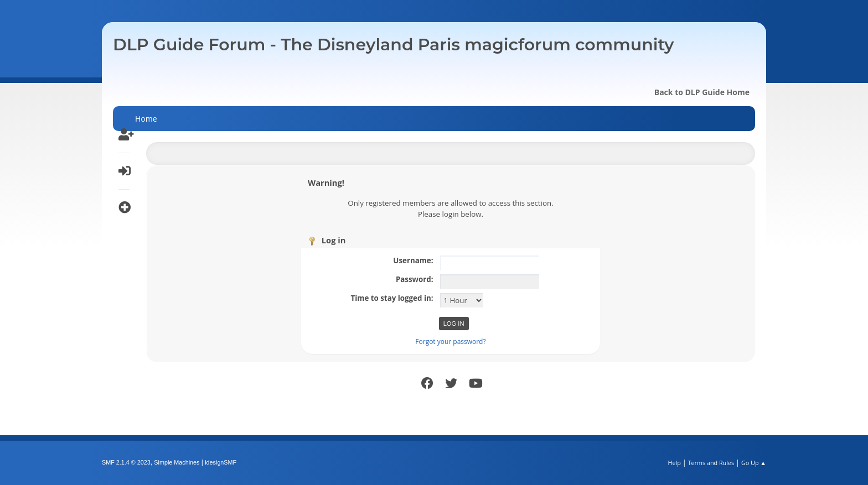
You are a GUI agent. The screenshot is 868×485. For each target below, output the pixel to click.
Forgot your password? (450, 341)
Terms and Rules (711, 463)
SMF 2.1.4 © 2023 (126, 462)
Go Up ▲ (754, 463)
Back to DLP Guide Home (702, 92)
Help (674, 463)
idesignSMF (221, 462)
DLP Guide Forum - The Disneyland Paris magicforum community (393, 45)
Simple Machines (177, 462)
